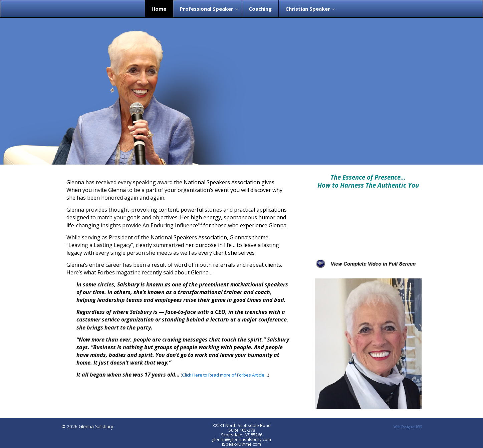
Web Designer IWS (408, 427)
